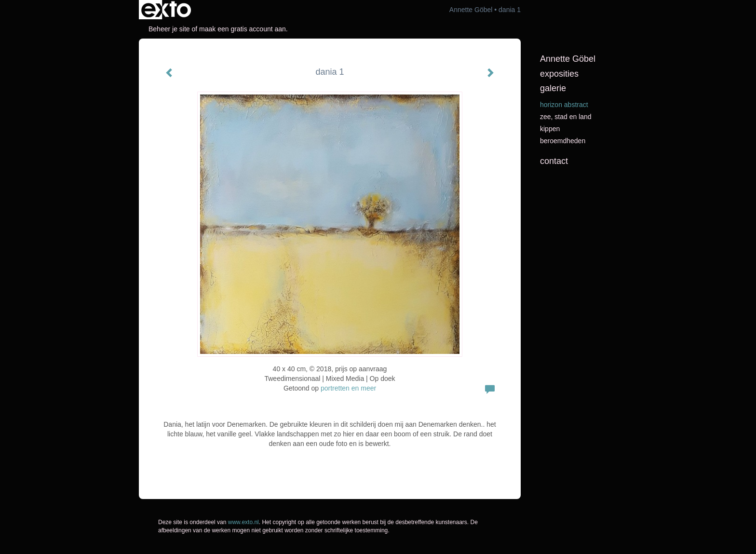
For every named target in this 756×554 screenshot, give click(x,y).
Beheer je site (169, 29)
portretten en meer (348, 388)
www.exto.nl (243, 522)
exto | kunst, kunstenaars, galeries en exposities (166, 10)
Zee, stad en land (566, 117)
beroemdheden (563, 141)
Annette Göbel (471, 10)
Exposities (559, 74)
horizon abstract (564, 105)
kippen (550, 129)
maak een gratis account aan (243, 29)
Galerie (553, 88)
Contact (554, 161)
